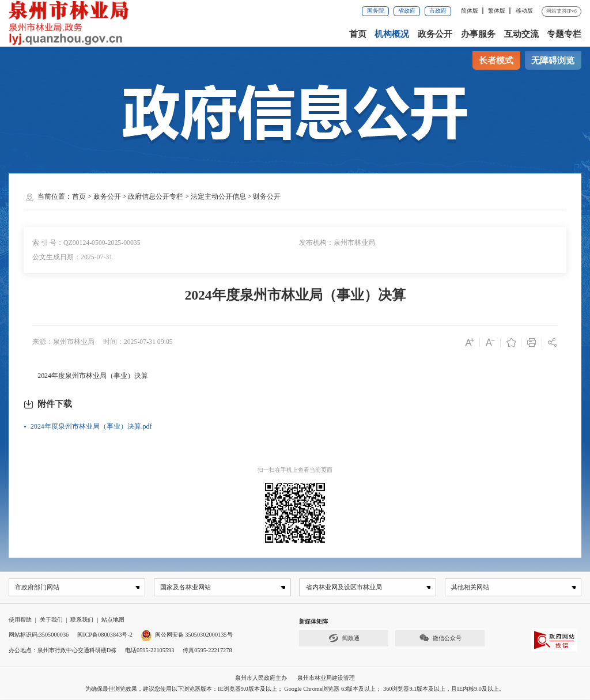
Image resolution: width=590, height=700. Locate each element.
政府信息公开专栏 (156, 196)
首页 (358, 34)
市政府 (438, 11)
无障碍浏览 (553, 60)
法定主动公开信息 (218, 196)
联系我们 (82, 620)
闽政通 (344, 639)
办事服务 (478, 34)
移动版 (524, 11)
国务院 (376, 11)
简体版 (470, 11)
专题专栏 (564, 34)
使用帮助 (20, 620)
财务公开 (267, 196)
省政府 (407, 11)
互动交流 (521, 34)
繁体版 (497, 11)
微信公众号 (440, 639)
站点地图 (113, 620)
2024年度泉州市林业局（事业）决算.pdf (91, 426)
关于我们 (51, 620)
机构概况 (392, 34)
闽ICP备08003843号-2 (105, 635)
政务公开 (435, 34)
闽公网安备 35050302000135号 (187, 635)
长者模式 (496, 60)
